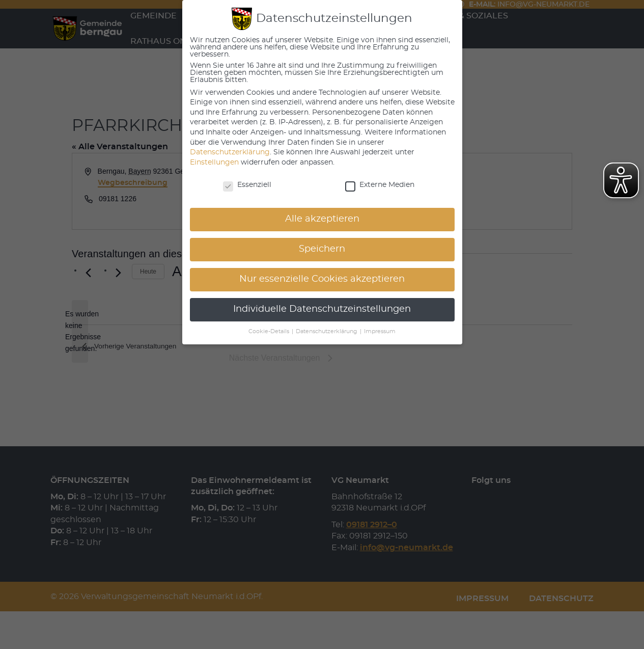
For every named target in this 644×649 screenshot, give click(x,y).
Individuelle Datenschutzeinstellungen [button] (322, 309)
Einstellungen (214, 163)
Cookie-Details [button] (270, 332)
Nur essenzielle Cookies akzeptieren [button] (322, 279)
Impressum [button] (380, 332)
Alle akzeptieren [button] (322, 219)
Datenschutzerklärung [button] (327, 332)
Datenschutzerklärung (230, 152)
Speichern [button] (322, 249)
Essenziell (247, 185)
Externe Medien (380, 185)
